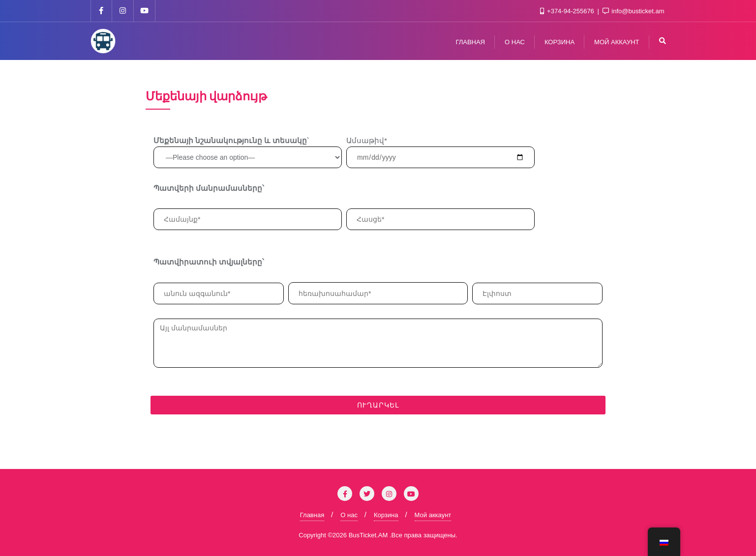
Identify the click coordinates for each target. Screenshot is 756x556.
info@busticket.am (634, 11)
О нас (349, 515)
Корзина (386, 515)
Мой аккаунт (433, 515)
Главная (312, 515)
